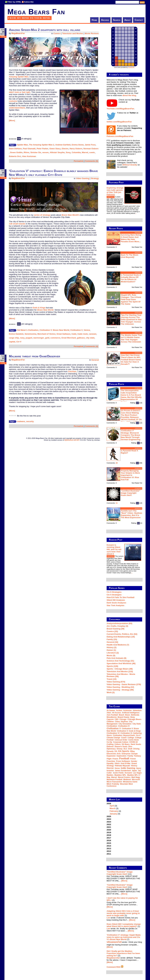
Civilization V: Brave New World (54, 330)
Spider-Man (22, 145)
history (134, 766)
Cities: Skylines (121, 722)
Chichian (72, 371)
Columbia (76, 152)
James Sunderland (123, 771)
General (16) (112, 642)
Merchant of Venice (46, 334)
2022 (109, 824)
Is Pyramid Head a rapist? (129, 452)
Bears (128, 715)
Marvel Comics (124, 777)
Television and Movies (73, 33)
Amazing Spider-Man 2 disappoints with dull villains (45, 30)
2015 (109, 843)
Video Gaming (82, 178)
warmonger (39, 338)
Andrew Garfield (63, 145)
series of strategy (42, 215)
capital (12, 342)
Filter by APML (14, 2)
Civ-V (19, 342)
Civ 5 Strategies (114, 595)
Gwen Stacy (55, 149)
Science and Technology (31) (120, 661)
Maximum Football (114, 780)
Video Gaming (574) (116, 682)
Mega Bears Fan (36, 12)
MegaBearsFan (18, 33)
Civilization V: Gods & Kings (129, 731)
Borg (132, 717)
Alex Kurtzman (29, 156)
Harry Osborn (76, 149)
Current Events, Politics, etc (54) (122, 634)
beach (121, 715)
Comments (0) (91, 161)
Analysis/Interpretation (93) (119, 623)
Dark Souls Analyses (116, 603)
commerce (55, 338)
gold (47, 338)
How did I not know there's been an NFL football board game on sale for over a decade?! (131, 360)
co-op (109, 742)
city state (90, 338)
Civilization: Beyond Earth (124, 735)
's (71, 215)
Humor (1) (111, 650)
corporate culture (121, 742)
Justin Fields (118, 773)
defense (110, 747)
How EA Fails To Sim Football (121, 597)
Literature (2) (113, 653)
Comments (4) (91, 346)
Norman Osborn (91, 149)
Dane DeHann (15, 149)
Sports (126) (112, 666)
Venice (87, 330)
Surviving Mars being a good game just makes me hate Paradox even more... (131, 238)
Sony (68, 152)
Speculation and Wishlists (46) (121, 663)
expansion (111, 756)
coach (124, 738)
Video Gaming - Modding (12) (120, 687)
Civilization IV (124, 726)
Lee (108, 918)
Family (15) (112, 639)
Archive (105, 20)
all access (116, 713)
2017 (109, 838)
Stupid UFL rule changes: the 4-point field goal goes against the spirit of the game (131, 299)
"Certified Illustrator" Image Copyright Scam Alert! (131, 493)
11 (117, 503)
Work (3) (111, 692)
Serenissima (31, 334)
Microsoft (136, 780)
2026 (124, 809)
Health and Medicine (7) (118, 645)
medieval (127, 780)
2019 (109, 832)
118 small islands (17, 224)
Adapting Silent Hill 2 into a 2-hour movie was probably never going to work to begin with (123, 913)
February (114, 811)
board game (123, 717)
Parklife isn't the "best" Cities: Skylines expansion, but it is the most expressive (131, 514)
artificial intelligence (131, 713)
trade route (83, 334)
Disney (119, 749)
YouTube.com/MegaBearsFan (120, 109)
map (108, 777)
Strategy (95, 178)
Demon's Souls (121, 747)
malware (21, 421)
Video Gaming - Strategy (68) (120, 690)
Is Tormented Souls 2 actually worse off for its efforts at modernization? (131, 278)
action (119, 710)
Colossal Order (121, 740)
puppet (29, 338)
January (113, 814)
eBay (132, 751)
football (124, 758)
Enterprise (126, 754)
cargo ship (14, 338)
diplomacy (111, 749)
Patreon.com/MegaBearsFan (120, 136)
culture (118, 744)
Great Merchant (69, 338)
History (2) (112, 647)
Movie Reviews (92, 33)
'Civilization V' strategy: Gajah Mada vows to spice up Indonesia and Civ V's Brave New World (124, 937)
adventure (137, 710)
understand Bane (17, 108)
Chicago (123, 719)
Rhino (26, 152)
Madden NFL (120, 775)
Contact (139, 20)
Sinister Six (36, 152)
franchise (111, 761)
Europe (134, 754)
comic (92, 152)
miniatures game (130, 782)
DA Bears (126, 744)
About (127, 20)
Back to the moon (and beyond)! (130, 256)
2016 (109, 840)
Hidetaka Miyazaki (122, 766)
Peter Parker (43, 149)
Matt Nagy (136, 777)
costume (13, 101)
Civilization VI (113, 733)
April (112, 806)
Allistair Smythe (57, 152)
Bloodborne (112, 717)
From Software (123, 761)
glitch (117, 763)
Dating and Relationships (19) (121, 637)
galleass (81, 338)
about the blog (129, 95)
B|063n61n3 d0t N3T (72, 440)
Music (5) (111, 655)
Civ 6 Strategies (114, 592)
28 (117, 463)
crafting (110, 744)
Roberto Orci (15, 156)
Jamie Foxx (90, 145)
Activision (127, 710)
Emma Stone (78, 145)
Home (94, 20)
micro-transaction (114, 782)
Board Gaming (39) (115, 629)
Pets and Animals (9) (116, 658)
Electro (65, 149)
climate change (113, 738)
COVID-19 (133, 742)
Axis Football (112, 715)
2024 (109, 819)
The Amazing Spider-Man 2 (42, 145)
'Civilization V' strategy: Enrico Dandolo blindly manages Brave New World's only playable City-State (53, 173)
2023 (109, 822)
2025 (109, 816)
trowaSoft (131, 67)
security (30, 421)
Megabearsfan (113, 958)
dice (130, 747)
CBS (117, 719)
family (130, 756)
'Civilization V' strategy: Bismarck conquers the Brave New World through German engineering (130, 435)
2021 (109, 827)
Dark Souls (136, 744)
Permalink (79, 161)
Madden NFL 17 (134, 775)
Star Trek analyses (115, 605)
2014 (109, 846)
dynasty (110, 751)
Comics (57, 33)
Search (117, 20)
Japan (134, 771)
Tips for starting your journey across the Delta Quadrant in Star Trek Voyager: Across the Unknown (131, 320)
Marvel (85, 152)
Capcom (110, 719)
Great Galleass (63, 334)
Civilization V (76, 330)
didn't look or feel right (20, 92)
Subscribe (29, 2)
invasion (110, 771)
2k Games (111, 710)
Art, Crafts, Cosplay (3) (117, 626)
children (110, 722)
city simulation (125, 724)
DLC (125, 749)
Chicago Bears (134, 719)
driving (136, 749)
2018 (109, 835)
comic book (134, 740)
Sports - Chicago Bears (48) (120, 669)
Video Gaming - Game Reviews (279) (124, 684)
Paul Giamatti (29, 149)
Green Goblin (16, 152)
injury (139, 768)
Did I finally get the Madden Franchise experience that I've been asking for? (123, 953)
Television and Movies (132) (120, 671)
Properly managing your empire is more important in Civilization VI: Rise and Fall (130, 475)
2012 (109, 851)
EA (116, 751)
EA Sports (124, 751)
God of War (125, 763)
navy (22, 338)
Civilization (112, 726)
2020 (109, 830)
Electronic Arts (114, 754)
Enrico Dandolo (16, 334)
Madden (110, 775)
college (131, 738)
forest (133, 759)
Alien (109, 713)
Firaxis (115, 759)
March (112, 808)
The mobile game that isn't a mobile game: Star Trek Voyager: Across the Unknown (131, 338)
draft (130, 749)
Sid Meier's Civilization (28, 330)
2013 (109, 848)
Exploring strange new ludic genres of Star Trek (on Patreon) (115, 191)
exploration (121, 756)
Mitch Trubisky (113, 784)
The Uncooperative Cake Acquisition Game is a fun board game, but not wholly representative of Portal (131, 396)
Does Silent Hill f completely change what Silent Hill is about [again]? (124, 925)
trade (74, 334)
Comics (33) (112, 631)
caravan (93, 334)
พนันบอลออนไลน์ (114, 942)
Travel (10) (112, 679)
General (95, 360)
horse (117, 768)
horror (110, 768)
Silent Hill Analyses (116, 600)
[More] (12, 121)
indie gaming (128, 768)
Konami (128, 773)
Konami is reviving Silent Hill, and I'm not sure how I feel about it (114, 549)
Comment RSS (115, 967)
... (136, 213)
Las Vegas (137, 773)
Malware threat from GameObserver (35, 356)
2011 (109, 854)
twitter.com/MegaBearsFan (119, 122)
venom (45, 152)
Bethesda (135, 715)
